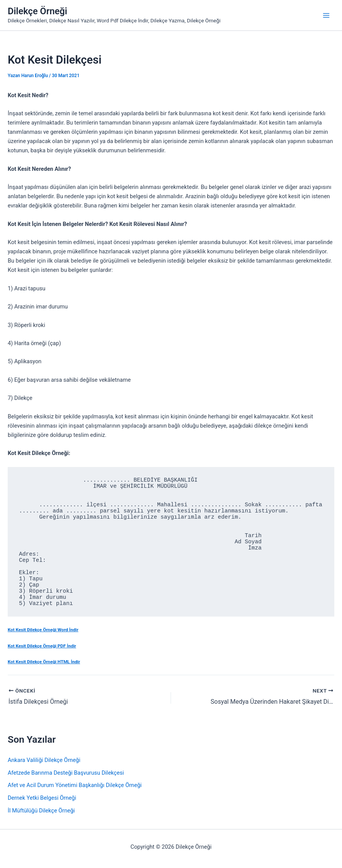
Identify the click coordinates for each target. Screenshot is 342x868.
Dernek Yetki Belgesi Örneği (42, 798)
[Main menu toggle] (326, 15)
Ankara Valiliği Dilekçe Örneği (44, 760)
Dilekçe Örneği (37, 11)
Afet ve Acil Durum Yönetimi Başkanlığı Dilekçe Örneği (75, 785)
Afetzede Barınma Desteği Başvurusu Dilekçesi (66, 773)
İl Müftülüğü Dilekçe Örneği (41, 811)
